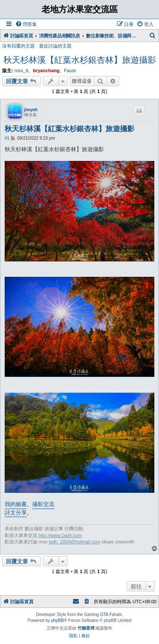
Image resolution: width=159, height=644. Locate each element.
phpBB (58, 620)
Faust (70, 70)
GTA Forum (111, 614)
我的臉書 (16, 504)
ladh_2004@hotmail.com (75, 542)
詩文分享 (16, 513)
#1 (7, 138)
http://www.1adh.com (60, 535)
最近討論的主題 (55, 46)
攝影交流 (43, 504)
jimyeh (31, 110)
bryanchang (46, 70)
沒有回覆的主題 (18, 46)
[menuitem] (26, 24)
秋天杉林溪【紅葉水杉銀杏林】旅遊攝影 (80, 60)
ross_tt (21, 70)
